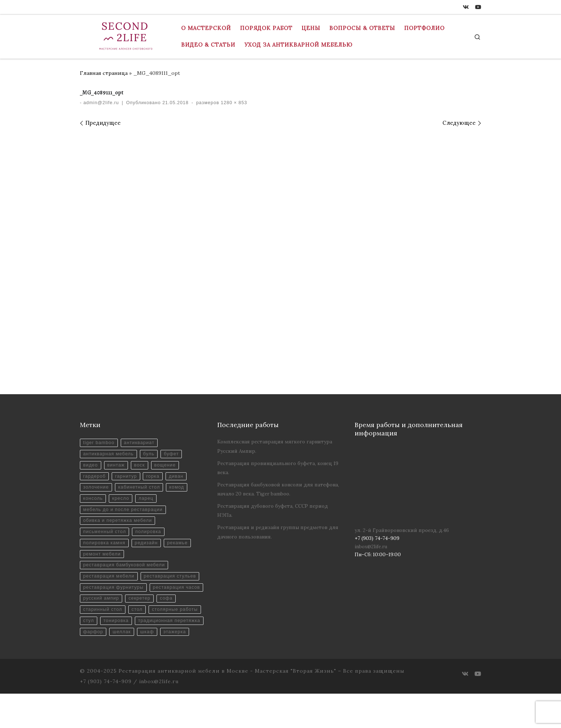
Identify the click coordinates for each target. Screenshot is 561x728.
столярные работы (129, 642)
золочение (97, 490)
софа (123, 631)
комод (181, 490)
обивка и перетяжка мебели (119, 525)
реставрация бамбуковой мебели (126, 572)
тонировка (97, 654)
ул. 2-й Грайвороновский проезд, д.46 (402, 530)
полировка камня (105, 549)
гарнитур (128, 478)
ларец (149, 502)
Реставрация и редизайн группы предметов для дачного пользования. (278, 532)
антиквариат (142, 443)
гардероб (95, 478)
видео (91, 467)
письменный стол (106, 537)
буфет (176, 455)
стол (89, 642)
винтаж (118, 467)
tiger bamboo (100, 443)
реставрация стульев (111, 595)
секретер (95, 631)
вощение (169, 467)
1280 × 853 (233, 103)
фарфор (94, 666)
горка (156, 478)
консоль (93, 502)
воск (142, 467)
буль (152, 455)
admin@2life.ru (101, 103)
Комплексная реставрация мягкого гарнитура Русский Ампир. (275, 446)
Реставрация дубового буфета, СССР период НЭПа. (273, 510)
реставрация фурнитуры (115, 607)
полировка (152, 537)
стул (168, 642)
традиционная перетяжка (152, 654)
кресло (123, 502)
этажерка (179, 666)
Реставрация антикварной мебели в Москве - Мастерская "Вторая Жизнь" (227, 705)
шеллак (124, 666)
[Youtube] (478, 7)
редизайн (149, 549)
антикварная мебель (110, 455)
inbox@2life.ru (371, 546)
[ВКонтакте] (466, 7)
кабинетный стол (142, 490)
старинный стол (160, 631)
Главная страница (104, 73)
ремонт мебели (103, 560)
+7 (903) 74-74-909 (106, 716)
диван (181, 478)
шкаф (150, 666)
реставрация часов (108, 619)
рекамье (182, 549)
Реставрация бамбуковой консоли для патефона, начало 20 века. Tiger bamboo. (278, 489)
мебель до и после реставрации (125, 513)
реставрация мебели (110, 584)
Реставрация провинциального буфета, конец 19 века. (278, 468)
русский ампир (162, 619)
